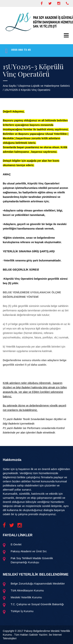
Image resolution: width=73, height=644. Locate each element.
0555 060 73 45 (21, 50)
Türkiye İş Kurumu (22, 611)
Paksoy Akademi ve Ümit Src (29, 551)
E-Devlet (16, 544)
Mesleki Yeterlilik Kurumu (26, 597)
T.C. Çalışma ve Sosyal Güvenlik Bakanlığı (37, 604)
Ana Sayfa (9, 86)
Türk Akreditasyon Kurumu (27, 590)
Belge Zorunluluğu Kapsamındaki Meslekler (38, 583)
